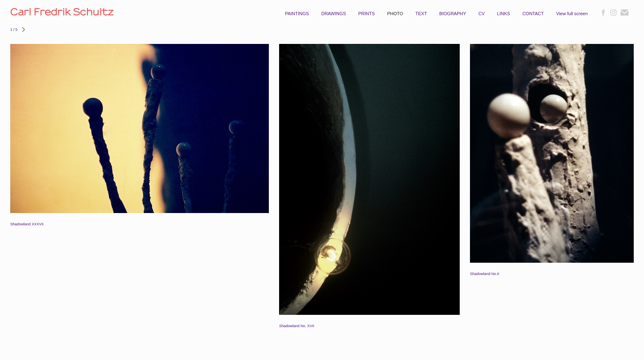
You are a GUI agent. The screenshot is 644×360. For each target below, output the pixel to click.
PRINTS (367, 14)
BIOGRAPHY (453, 14)
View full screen (572, 14)
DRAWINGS (334, 14)
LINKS (504, 14)
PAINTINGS (297, 14)
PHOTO (395, 14)
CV (482, 14)
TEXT (421, 14)
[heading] (83, 15)
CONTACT (533, 14)
